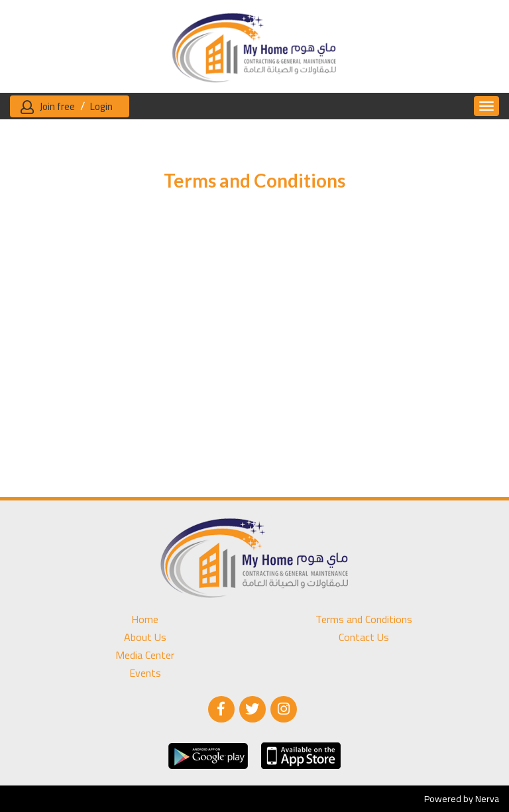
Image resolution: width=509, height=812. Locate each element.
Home (145, 619)
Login (101, 106)
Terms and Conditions (364, 619)
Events (145, 673)
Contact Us (364, 637)
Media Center (145, 655)
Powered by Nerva (462, 799)
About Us (145, 637)
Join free (57, 106)
